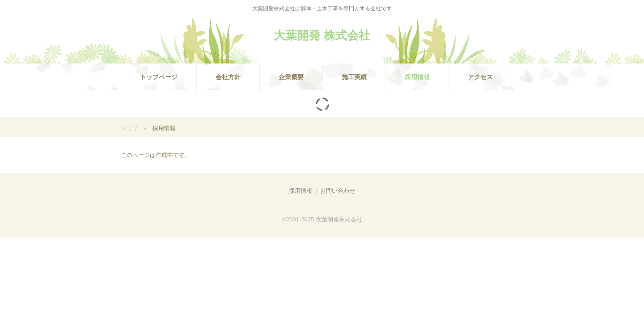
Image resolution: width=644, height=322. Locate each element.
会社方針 (228, 77)
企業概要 (291, 77)
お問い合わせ (338, 191)
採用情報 (417, 77)
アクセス (480, 77)
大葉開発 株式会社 (322, 35)
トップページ (159, 77)
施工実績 (354, 77)
